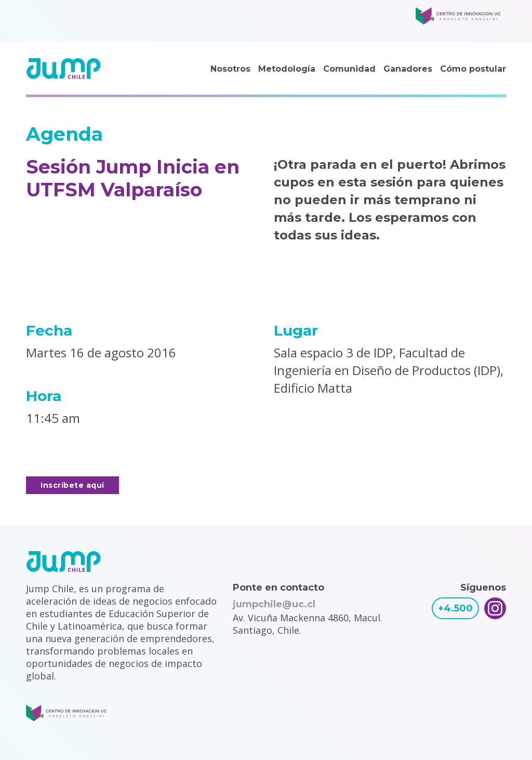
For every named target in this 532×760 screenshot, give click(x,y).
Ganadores (408, 69)
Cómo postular (473, 69)
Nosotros (230, 69)
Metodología (287, 69)
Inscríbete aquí (72, 485)
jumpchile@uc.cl (274, 604)
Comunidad (349, 69)
